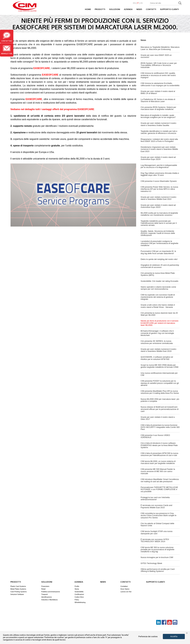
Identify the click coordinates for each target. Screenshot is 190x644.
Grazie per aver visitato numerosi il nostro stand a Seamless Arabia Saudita (159, 124)
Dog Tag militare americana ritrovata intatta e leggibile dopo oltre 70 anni (160, 174)
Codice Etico (79, 597)
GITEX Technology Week (151, 563)
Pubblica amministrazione (51, 592)
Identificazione (46, 597)
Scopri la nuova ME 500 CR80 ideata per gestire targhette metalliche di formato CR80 (160, 366)
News (139, 9)
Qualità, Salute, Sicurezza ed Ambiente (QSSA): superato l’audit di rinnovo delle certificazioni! (158, 233)
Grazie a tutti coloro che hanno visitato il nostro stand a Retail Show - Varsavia (158, 306)
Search (180, 3)
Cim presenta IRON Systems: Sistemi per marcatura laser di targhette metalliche (158, 108)
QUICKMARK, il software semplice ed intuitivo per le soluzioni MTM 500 (157, 358)
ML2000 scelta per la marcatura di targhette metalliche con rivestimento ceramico (159, 214)
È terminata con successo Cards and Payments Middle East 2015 (156, 506)
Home (88, 9)
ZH (141, 3)
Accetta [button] (174, 636)
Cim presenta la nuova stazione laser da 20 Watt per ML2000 (159, 314)
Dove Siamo (125, 589)
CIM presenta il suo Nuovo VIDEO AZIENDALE (155, 436)
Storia (77, 589)
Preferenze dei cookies (148, 637)
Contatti (151, 9)
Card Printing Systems (18, 592)
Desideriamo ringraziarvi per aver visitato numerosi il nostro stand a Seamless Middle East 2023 (159, 149)
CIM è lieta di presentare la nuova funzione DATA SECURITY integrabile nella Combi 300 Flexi (160, 427)
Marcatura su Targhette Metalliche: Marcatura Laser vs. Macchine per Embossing (160, 48)
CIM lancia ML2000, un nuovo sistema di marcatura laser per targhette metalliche (158, 462)
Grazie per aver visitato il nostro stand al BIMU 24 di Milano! (158, 92)
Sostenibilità (79, 592)
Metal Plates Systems (18, 589)
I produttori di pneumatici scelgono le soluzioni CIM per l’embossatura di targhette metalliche (160, 243)
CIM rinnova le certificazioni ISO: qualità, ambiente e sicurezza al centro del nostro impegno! (158, 75)
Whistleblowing (80, 602)
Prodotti (100, 9)
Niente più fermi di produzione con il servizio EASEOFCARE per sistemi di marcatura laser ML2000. (160, 323)
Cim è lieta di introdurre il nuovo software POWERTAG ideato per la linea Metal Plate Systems (159, 445)
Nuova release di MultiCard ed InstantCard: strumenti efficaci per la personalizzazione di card (160, 409)
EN (134, 3)
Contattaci (7, 37)
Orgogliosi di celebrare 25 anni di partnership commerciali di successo (160, 266)
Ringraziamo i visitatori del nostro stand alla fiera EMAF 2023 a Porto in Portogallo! (159, 140)
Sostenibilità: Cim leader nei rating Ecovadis (160, 281)
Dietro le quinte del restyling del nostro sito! (159, 259)
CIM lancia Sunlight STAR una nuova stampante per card (157, 532)
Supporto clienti (169, 9)
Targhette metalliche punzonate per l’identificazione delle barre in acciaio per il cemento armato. (159, 223)
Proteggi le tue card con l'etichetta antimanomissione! (155, 498)
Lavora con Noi (126, 592)
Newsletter (7, 50)
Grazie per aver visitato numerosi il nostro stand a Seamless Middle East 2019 (159, 350)
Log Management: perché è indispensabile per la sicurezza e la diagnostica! (159, 166)
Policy (77, 600)
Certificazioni (79, 594)
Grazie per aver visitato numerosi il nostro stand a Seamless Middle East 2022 (159, 198)
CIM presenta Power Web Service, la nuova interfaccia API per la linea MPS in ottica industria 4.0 (159, 189)
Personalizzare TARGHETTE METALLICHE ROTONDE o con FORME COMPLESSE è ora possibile (159, 489)
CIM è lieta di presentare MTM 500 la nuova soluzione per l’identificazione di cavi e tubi (159, 454)
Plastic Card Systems (18, 586)
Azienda (128, 9)
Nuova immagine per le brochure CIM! (157, 557)
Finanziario (45, 586)
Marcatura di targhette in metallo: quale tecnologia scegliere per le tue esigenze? (158, 116)
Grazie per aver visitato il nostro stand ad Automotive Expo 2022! (158, 206)
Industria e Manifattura (49, 600)
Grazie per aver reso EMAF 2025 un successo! (156, 56)
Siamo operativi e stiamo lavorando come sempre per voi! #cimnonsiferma (158, 288)
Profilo (77, 586)
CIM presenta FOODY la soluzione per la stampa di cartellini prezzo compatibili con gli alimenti (160, 383)
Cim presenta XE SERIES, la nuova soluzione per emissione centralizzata (157, 342)
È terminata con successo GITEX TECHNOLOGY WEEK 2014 (155, 540)
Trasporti (44, 594)
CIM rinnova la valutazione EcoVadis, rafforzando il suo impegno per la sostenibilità (160, 84)
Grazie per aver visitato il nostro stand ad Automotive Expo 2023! (158, 158)
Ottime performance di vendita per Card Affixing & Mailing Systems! (158, 570)
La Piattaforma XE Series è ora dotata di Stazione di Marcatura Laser (158, 100)
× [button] (187, 633)
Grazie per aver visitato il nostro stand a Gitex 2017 (158, 418)
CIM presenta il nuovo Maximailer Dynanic (159, 181)
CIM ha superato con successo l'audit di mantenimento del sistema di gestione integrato (158, 297)
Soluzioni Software (17, 594)
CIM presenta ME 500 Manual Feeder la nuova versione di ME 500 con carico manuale (158, 471)
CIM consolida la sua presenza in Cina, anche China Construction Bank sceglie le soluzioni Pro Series (159, 515)
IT (138, 3)
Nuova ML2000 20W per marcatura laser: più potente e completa (160, 400)
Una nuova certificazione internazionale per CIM (159, 374)
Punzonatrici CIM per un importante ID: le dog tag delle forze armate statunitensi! (158, 252)
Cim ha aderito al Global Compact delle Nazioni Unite (157, 524)
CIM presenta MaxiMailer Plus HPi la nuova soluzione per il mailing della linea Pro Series (160, 392)
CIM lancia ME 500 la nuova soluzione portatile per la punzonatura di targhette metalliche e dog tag (158, 550)
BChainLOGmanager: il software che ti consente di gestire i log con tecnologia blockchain (157, 333)
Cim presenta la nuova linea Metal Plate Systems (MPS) (158, 274)
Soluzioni (115, 9)
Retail (43, 589)
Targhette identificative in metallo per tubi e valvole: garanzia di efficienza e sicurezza (159, 132)
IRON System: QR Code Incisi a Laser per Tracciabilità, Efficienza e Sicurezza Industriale (159, 65)
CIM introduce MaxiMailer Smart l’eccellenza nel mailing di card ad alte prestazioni (160, 480)
